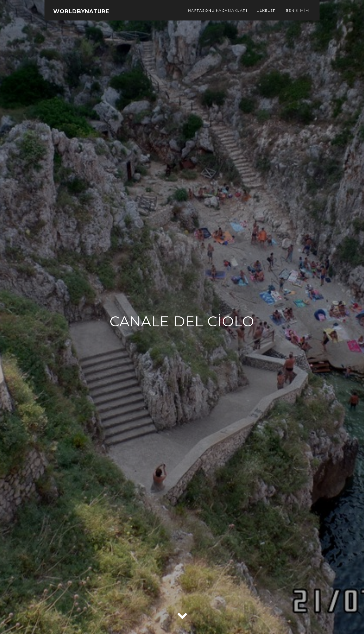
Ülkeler (266, 10)
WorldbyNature (81, 11)
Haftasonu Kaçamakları (218, 10)
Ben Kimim (297, 10)
